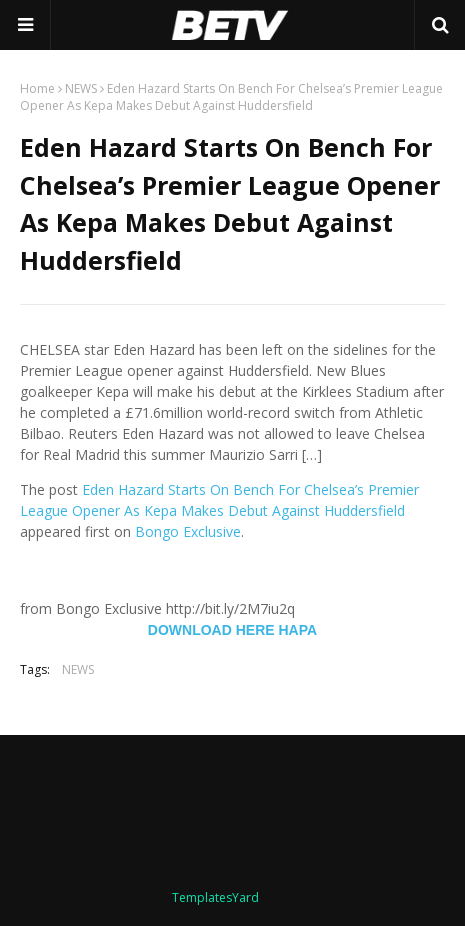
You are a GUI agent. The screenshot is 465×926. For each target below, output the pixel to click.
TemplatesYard (215, 897)
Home (37, 88)
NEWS (81, 88)
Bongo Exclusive (188, 531)
